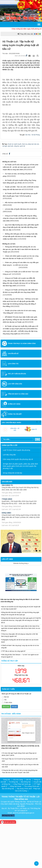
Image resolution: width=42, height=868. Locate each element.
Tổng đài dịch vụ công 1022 (18, 438)
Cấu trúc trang (18, 824)
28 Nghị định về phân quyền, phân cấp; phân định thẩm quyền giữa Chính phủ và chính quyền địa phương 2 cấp (20, 510)
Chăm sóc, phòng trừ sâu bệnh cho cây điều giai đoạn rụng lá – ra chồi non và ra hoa (21, 309)
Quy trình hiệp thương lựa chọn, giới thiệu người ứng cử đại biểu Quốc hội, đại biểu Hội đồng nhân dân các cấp (21, 272)
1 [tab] (36, 595)
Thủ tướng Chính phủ (32, 831)
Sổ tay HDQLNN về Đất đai (12, 517)
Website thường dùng (21, 608)
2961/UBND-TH (7, 530)
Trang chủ (7, 824)
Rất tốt (5, 742)
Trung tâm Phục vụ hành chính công (22, 388)
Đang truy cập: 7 (8, 860)
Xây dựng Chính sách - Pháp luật (28, 833)
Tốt (4, 744)
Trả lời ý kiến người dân (17, 418)
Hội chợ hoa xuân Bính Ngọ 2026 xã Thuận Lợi (21, 247)
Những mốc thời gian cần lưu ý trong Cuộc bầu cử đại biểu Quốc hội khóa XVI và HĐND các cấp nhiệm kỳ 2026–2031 (20, 281)
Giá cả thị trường (21, 835)
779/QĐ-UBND (7, 543)
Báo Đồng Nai (26, 826)
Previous (37, 466)
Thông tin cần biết (15, 458)
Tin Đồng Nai (13, 826)
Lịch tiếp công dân (15, 428)
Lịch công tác (13, 408)
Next (40, 466)
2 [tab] (40, 595)
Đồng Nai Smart (16, 831)
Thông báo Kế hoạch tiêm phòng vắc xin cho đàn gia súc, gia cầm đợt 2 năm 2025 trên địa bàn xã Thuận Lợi (21, 294)
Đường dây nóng (14, 448)
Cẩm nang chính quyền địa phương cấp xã (18, 504)
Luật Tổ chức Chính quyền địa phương (16, 494)
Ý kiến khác (7, 747)
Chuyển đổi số (13, 398)
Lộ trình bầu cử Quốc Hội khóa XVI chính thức (21, 253)
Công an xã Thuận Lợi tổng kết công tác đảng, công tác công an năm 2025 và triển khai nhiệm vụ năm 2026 (20, 263)
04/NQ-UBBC (6, 557)
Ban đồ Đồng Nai (8, 833)
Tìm (38, 484)
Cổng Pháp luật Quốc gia (22, 828)
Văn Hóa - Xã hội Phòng (32, 179)
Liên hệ (28, 824)
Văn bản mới (7, 526)
